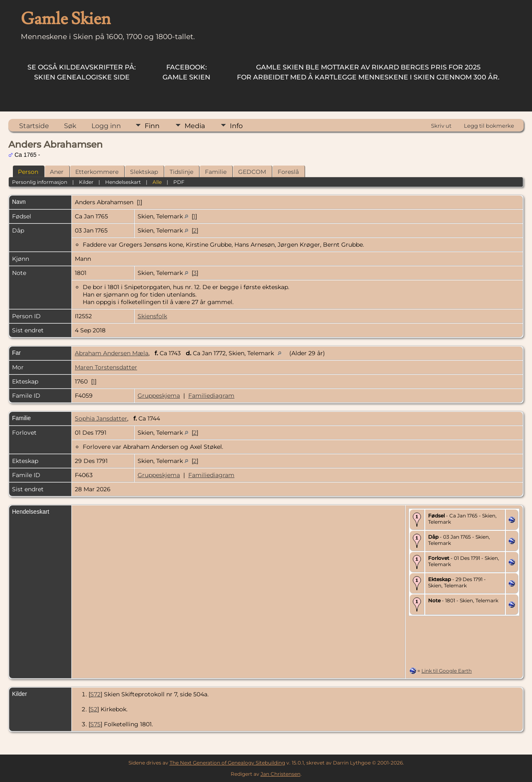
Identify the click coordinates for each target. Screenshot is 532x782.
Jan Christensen (281, 774)
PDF (179, 182)
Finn (152, 126)
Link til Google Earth (447, 671)
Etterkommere (97, 172)
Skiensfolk (152, 316)
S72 (95, 694)
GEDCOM (252, 172)
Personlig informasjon (40, 182)
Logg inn (106, 126)
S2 (94, 709)
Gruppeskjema (159, 396)
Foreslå (288, 172)
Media (195, 126)
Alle (157, 182)
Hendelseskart (123, 182)
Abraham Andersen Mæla (112, 353)
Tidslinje (181, 172)
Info (236, 126)
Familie (216, 172)
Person (28, 172)
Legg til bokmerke (489, 126)
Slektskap (144, 172)
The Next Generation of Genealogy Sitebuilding (227, 763)
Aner (57, 172)
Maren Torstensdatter (106, 367)
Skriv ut (441, 126)
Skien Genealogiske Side (82, 72)
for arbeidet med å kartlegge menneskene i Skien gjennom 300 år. (368, 72)
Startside (34, 126)
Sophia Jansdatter (101, 418)
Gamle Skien (186, 72)
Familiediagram (211, 396)
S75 (95, 724)
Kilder (86, 182)
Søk (70, 126)
